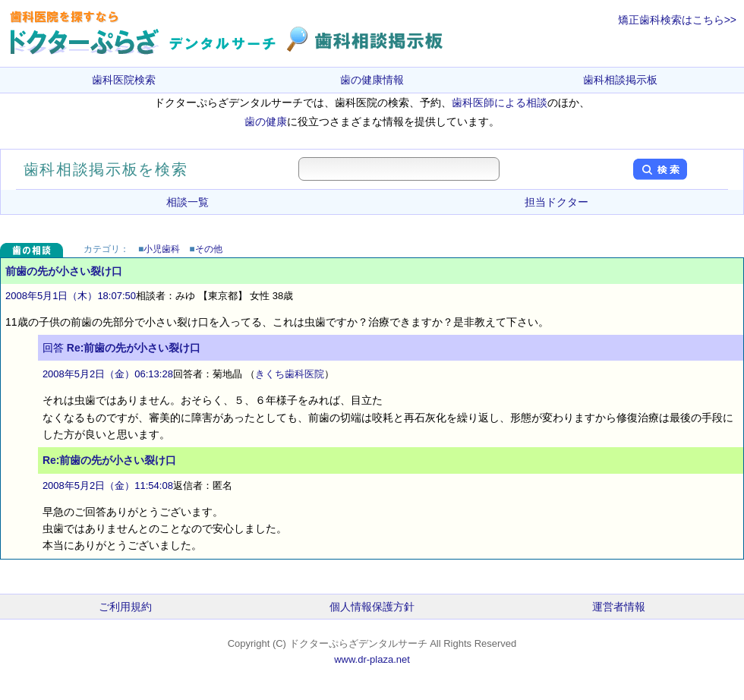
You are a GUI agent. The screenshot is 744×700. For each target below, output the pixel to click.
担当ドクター (556, 202)
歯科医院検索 (124, 80)
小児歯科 (162, 249)
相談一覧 (188, 202)
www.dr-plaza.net (372, 659)
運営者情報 (619, 607)
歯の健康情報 (372, 80)
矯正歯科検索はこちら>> (677, 20)
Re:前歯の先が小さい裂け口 (134, 348)
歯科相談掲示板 (620, 80)
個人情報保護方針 (372, 607)
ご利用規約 (125, 607)
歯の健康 (266, 121)
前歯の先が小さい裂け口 (64, 271)
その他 (209, 249)
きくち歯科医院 (290, 374)
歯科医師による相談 (500, 102)
